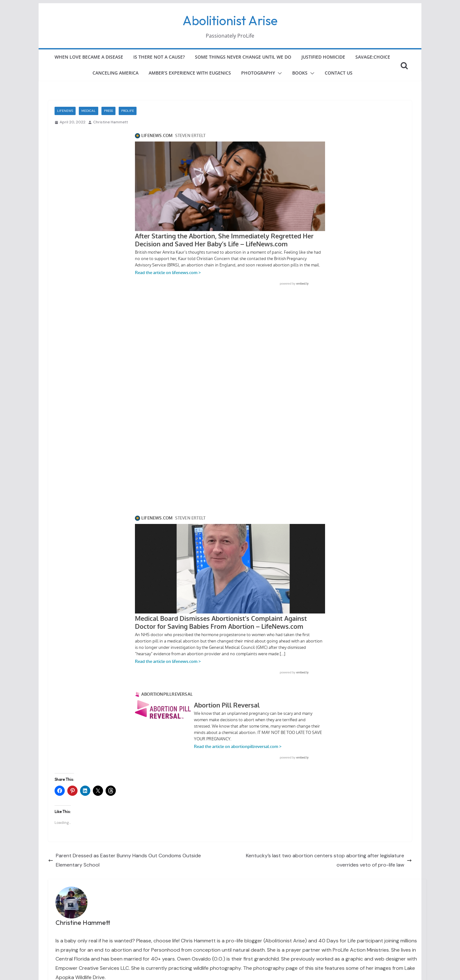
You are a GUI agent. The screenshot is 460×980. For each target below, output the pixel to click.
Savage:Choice (373, 57)
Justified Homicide (323, 57)
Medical (89, 111)
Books (300, 73)
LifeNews (65, 111)
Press (108, 111)
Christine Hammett (111, 122)
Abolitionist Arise (230, 20)
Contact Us (339, 73)
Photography (258, 73)
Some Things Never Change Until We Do (243, 57)
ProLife (128, 111)
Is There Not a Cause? (159, 57)
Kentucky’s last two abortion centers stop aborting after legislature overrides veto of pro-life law (329, 860)
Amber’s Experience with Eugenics (190, 73)
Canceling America (115, 73)
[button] (278, 73)
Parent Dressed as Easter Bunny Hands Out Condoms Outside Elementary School (125, 860)
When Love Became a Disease (89, 57)
